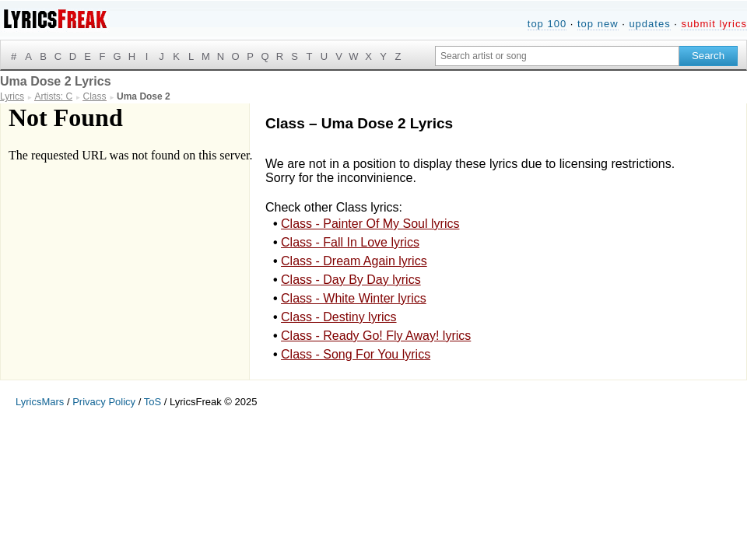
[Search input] (557, 56)
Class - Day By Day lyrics (351, 280)
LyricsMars (40, 402)
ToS (153, 402)
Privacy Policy (104, 402)
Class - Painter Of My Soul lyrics (370, 224)
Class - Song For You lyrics (356, 354)
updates (649, 24)
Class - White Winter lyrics (354, 298)
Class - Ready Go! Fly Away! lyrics (376, 336)
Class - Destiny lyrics (338, 317)
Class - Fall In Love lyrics (350, 242)
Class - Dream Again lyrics (354, 261)
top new (598, 24)
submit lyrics (714, 24)
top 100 (547, 24)
